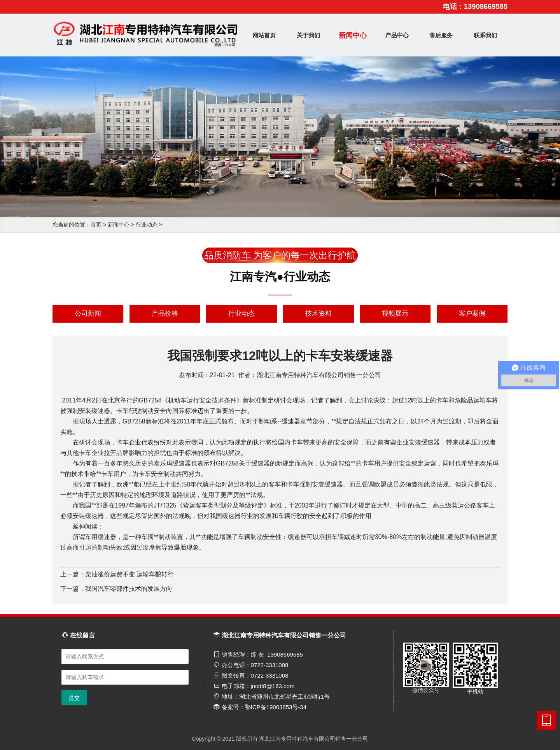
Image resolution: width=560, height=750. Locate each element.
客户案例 (472, 314)
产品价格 (165, 314)
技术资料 (318, 314)
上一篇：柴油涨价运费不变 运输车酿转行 (117, 574)
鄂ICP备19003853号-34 (276, 707)
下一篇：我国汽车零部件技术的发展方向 (116, 589)
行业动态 (147, 225)
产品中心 (397, 35)
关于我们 (308, 35)
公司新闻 (88, 314)
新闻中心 (353, 35)
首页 (96, 225)
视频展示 (395, 314)
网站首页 (264, 35)
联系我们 (485, 35)
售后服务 (441, 35)
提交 (74, 698)
